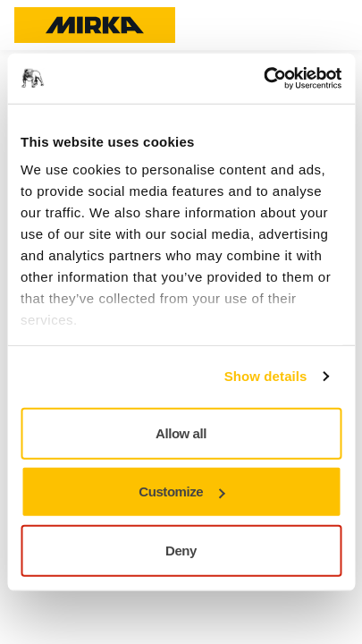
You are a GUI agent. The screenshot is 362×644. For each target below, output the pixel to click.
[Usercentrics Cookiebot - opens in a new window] (263, 79)
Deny (181, 550)
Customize (181, 491)
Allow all (181, 432)
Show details (266, 376)
